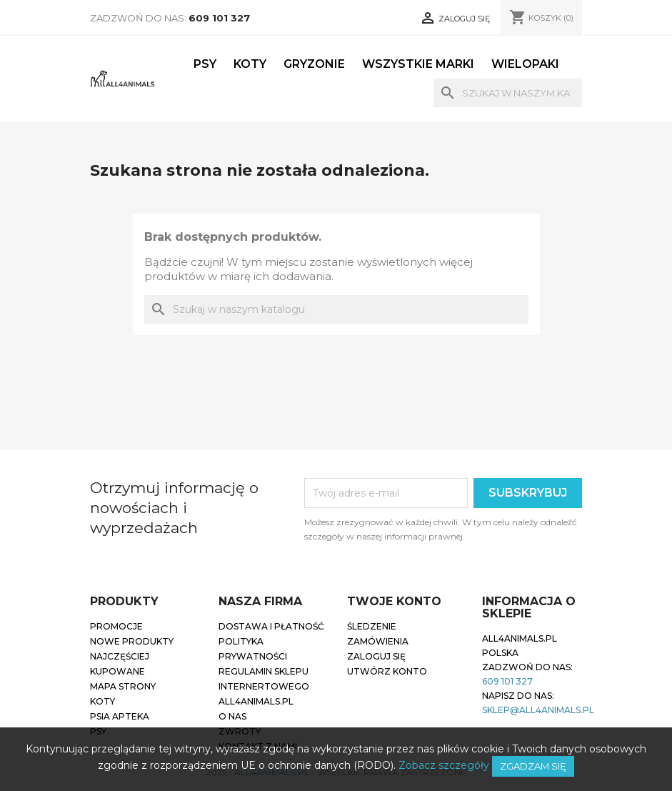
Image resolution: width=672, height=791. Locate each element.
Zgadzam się (533, 766)
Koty (250, 64)
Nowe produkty (132, 641)
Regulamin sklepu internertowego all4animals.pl (264, 686)
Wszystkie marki (418, 64)
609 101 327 (219, 18)
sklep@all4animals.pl (538, 710)
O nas (232, 716)
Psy (205, 64)
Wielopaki (525, 64)
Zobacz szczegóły (444, 765)
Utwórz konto (387, 671)
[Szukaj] (508, 93)
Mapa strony (123, 686)
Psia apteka (120, 716)
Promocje (116, 626)
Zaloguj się (376, 656)
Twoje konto (394, 601)
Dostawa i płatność (271, 626)
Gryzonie (314, 64)
